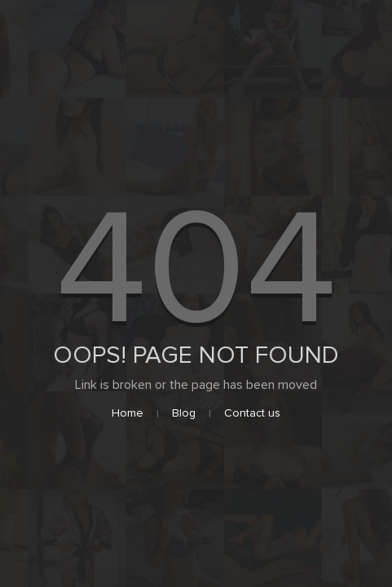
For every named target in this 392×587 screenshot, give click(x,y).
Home (128, 413)
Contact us (252, 413)
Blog (184, 413)
